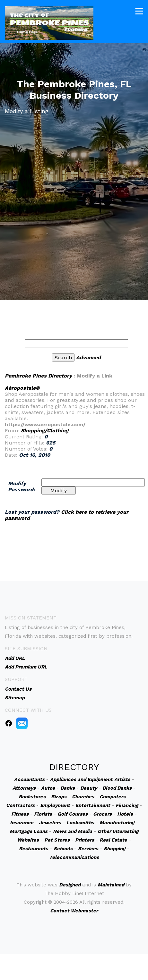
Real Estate (113, 840)
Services (88, 849)
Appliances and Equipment (81, 779)
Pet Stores (57, 840)
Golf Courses (73, 814)
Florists (43, 814)
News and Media (73, 831)
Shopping (114, 849)
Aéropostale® (22, 388)
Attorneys (24, 788)
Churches (83, 797)
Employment (55, 805)
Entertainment (93, 805)
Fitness (20, 814)
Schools (63, 849)
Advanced (88, 357)
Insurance (22, 823)
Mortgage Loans (29, 831)
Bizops (59, 797)
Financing (127, 805)
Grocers (102, 814)
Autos (48, 788)
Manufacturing (117, 823)
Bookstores (32, 797)
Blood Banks (117, 788)
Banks (68, 788)
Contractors (20, 805)
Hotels (125, 814)
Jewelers (50, 823)
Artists (122, 779)
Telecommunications (74, 857)
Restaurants (34, 849)
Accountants (29, 779)
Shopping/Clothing (45, 431)
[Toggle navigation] (139, 10)
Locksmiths (80, 823)
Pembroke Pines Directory (38, 376)
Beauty (89, 788)
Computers (113, 797)
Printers (85, 840)
